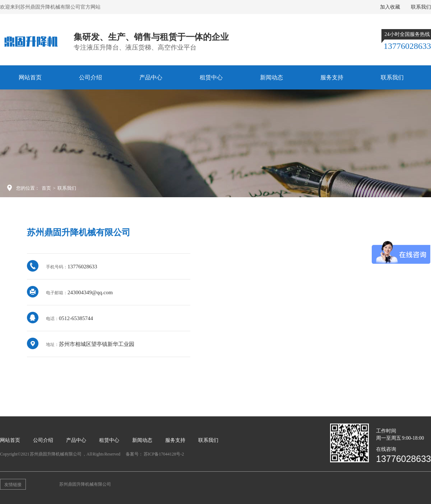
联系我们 (421, 7)
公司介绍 (91, 77)
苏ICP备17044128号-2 (164, 454)
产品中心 (151, 77)
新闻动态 (272, 77)
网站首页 (30, 77)
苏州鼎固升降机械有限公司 (85, 484)
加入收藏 (390, 7)
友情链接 (13, 485)
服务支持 (332, 77)
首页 (46, 188)
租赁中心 (211, 77)
